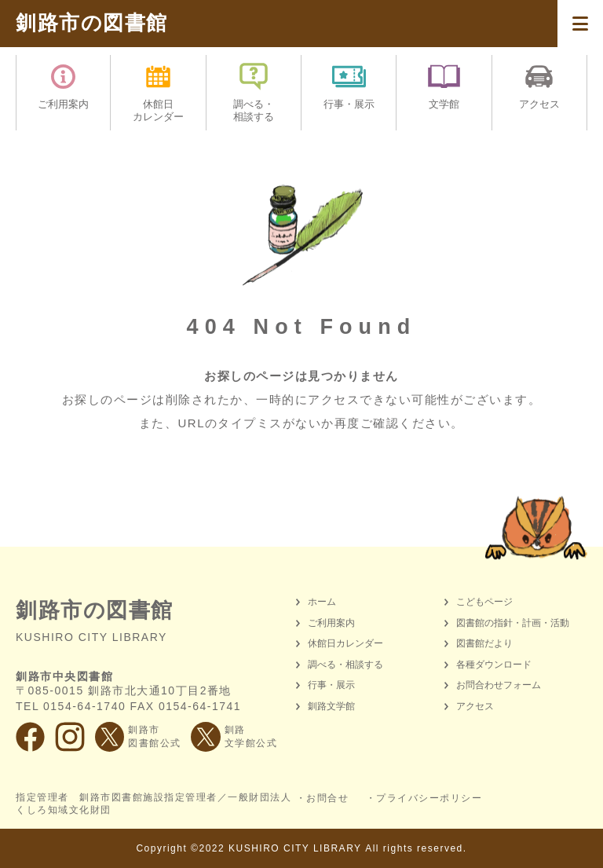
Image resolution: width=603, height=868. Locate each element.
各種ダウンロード (494, 665)
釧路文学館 (331, 706)
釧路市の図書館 (92, 23)
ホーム (322, 602)
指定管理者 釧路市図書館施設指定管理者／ (153, 804)
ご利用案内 (331, 623)
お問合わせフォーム (499, 685)
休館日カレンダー (345, 643)
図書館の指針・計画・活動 (513, 623)
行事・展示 (331, 685)
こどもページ (484, 602)
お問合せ (327, 798)
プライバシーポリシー (429, 798)
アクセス (475, 706)
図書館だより (484, 643)
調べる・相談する (345, 665)
